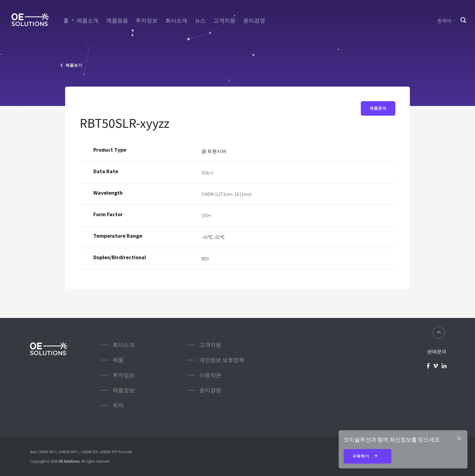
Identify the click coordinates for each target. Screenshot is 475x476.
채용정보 (124, 390)
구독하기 (367, 457)
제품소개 (88, 21)
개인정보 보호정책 (222, 360)
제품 (118, 360)
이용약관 (210, 375)
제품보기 (71, 65)
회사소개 (176, 21)
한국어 (444, 21)
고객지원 (224, 21)
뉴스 (200, 21)
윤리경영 (254, 21)
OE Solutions (69, 461)
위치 (118, 405)
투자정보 (147, 21)
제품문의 (378, 108)
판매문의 (437, 352)
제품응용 (117, 21)
